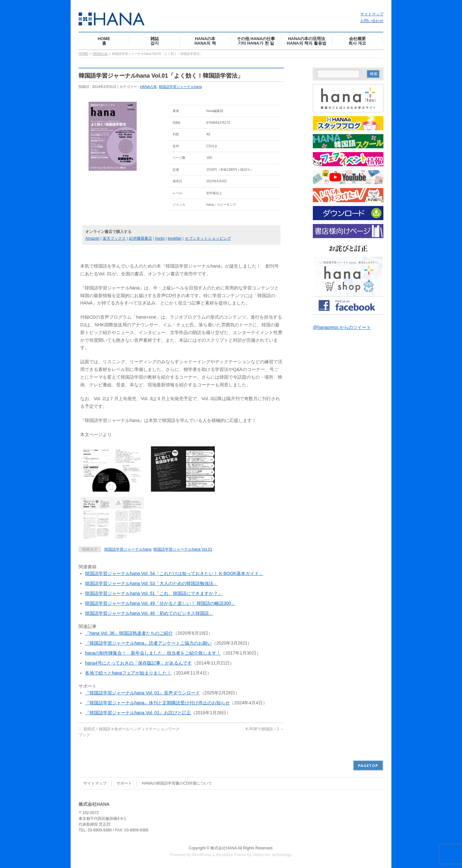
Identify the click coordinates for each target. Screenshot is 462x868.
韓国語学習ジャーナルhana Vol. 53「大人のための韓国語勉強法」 (151, 583)
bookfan (175, 238)
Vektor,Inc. (262, 855)
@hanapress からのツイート (342, 327)
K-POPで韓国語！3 (265, 729)
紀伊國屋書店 (141, 238)
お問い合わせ (372, 21)
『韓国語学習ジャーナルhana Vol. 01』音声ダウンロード (142, 693)
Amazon (92, 238)
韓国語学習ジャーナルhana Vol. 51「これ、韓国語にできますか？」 (154, 593)
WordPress (202, 855)
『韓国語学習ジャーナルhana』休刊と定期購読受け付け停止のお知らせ (157, 703)
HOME (83, 54)
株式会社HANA (224, 848)
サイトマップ (372, 14)
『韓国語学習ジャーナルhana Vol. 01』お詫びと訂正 (138, 713)
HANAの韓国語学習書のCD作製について (177, 783)
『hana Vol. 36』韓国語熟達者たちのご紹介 (129, 633)
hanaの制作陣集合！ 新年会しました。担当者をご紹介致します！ (153, 653)
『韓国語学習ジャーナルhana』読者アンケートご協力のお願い (148, 643)
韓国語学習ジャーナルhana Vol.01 (183, 549)
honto (160, 238)
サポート (124, 783)
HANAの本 (100, 54)
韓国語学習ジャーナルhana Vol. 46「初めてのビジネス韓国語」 (149, 613)
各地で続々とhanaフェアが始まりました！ (128, 673)
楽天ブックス (114, 238)
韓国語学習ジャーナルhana (180, 87)
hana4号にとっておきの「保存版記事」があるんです (138, 663)
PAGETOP (368, 765)
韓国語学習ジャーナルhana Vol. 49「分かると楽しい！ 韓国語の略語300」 (160, 603)
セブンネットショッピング (208, 238)
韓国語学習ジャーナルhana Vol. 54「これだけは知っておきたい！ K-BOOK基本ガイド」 (174, 573)
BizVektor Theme (231, 855)
